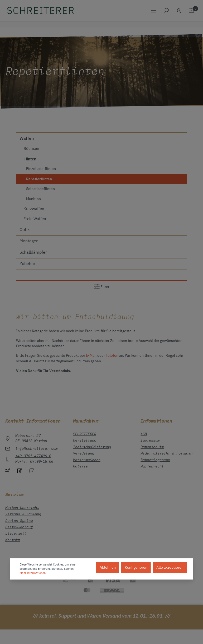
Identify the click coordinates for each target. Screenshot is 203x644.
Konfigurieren (136, 568)
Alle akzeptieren (170, 568)
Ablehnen (108, 568)
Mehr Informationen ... (34, 573)
